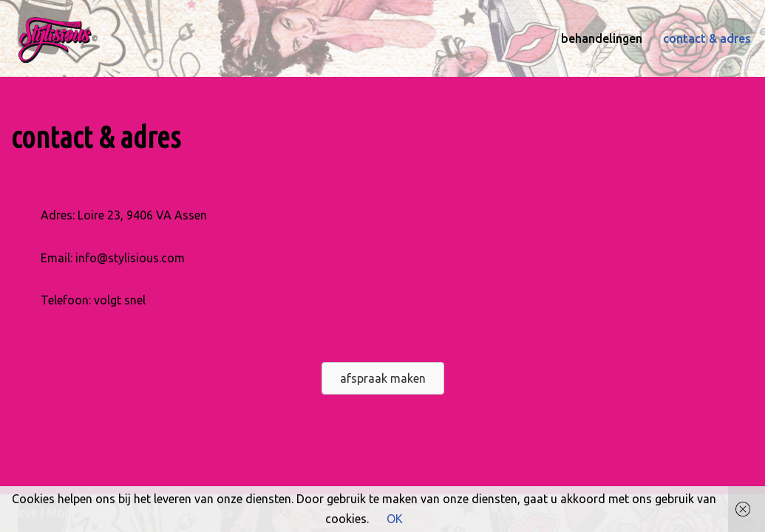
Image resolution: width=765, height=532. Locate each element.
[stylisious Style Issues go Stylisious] (55, 38)
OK (395, 519)
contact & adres (707, 38)
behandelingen (602, 38)
